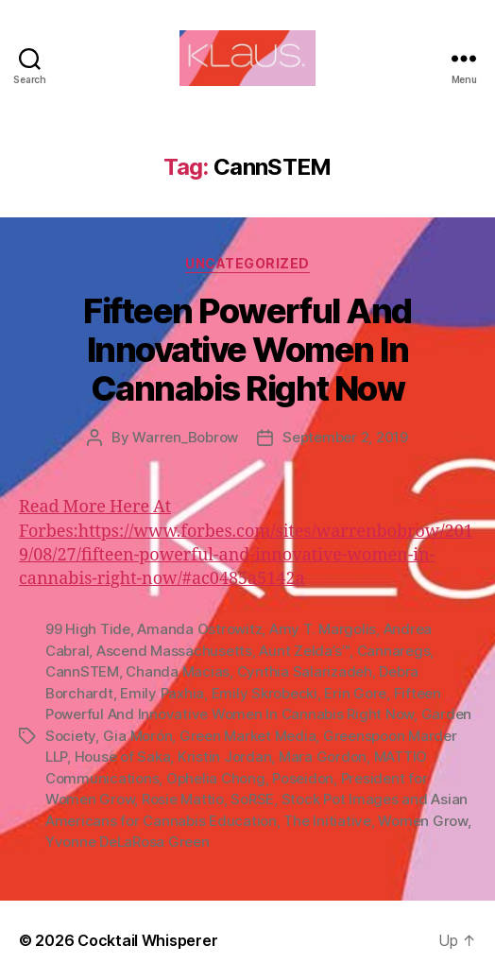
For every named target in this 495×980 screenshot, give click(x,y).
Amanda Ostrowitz (199, 629)
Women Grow (422, 821)
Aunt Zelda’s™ (304, 651)
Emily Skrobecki (265, 693)
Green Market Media (247, 736)
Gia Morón (138, 736)
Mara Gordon (323, 756)
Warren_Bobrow (185, 437)
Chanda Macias (178, 671)
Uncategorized (247, 263)
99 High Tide (88, 629)
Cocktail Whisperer (147, 940)
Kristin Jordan (224, 756)
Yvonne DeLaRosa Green (128, 842)
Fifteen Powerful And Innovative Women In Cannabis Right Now (247, 350)
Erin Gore (355, 693)
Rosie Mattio (183, 799)
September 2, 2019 (345, 437)
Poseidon (303, 778)
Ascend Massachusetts (174, 651)
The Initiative (327, 821)
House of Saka (123, 756)
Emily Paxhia (162, 693)
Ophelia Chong (216, 778)
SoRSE (252, 799)
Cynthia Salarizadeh (305, 671)
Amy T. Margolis (323, 629)
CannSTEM (82, 671)
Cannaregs (394, 651)
